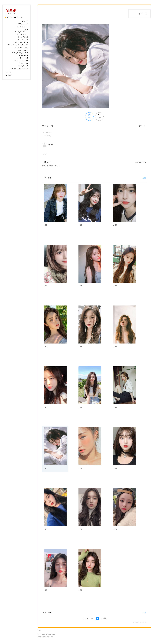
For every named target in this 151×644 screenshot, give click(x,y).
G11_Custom (21, 61)
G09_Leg (24, 55)
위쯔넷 (51, 144)
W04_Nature (21, 32)
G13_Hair (23, 66)
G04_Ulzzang (21, 42)
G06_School (22, 48)
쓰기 (144, 178)
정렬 (49, 178)
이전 (84, 618)
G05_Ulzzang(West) (17, 45)
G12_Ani (24, 63)
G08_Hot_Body (20, 53)
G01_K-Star (22, 34)
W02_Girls (23, 27)
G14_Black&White (19, 69)
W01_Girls (23, 24)
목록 (44, 154)
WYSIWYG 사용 (140, 162)
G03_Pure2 (22, 40)
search (9, 75)
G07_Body (23, 50)
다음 (105, 618)
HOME (25, 21)
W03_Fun (23, 29)
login (8, 73)
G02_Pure (23, 37)
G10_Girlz (23, 58)
